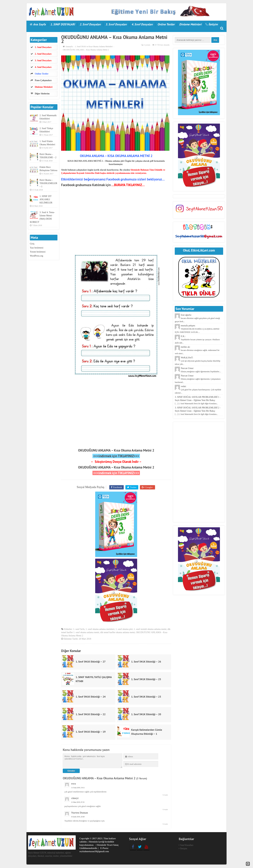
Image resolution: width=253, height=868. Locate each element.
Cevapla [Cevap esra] (165, 795)
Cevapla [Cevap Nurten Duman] (165, 824)
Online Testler (166, 24)
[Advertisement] (116, 223)
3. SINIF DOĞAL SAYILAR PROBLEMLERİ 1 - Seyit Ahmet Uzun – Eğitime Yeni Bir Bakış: (198, 400)
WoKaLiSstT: (197, 361)
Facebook (118, 487)
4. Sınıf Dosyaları (142, 24)
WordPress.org (36, 256)
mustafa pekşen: (197, 329)
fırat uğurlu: (197, 318)
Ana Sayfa (39, 24)
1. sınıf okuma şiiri (124, 630)
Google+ (149, 487)
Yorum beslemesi (38, 252)
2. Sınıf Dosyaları (90, 24)
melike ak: (197, 350)
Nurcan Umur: (198, 379)
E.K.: (197, 339)
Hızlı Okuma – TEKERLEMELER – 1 (48, 183)
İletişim (213, 24)
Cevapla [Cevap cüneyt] (165, 810)
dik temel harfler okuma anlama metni (118, 633)
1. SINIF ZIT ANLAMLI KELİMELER (46, 199)
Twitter (133, 487)
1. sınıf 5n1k (79, 630)
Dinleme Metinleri (190, 24)
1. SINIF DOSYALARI (63, 24)
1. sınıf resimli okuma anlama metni (150, 630)
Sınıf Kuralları (187, 845)
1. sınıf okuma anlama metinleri (100, 630)
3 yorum (147, 45)
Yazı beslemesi (37, 248)
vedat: (198, 390)
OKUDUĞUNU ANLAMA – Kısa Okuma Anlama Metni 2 (116, 450)
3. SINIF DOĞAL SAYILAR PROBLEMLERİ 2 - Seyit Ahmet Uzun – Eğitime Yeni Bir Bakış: (198, 411)
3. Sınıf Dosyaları (116, 24)
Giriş (32, 244)
